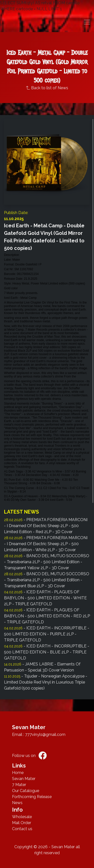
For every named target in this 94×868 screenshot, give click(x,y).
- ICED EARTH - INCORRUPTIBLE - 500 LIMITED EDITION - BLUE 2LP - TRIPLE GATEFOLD (47, 652)
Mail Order (22, 823)
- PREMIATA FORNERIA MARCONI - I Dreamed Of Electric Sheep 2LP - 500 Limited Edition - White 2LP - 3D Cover (46, 544)
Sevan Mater (24, 779)
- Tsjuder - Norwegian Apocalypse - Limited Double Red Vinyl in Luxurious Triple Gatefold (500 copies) (46, 682)
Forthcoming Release (32, 797)
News (17, 803)
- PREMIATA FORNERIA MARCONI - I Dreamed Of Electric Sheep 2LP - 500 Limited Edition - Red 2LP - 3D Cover (46, 526)
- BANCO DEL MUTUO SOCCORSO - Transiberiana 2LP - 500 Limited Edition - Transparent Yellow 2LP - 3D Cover (47, 562)
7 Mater (19, 785)
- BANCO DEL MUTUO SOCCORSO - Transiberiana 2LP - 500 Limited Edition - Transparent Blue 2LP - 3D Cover (47, 580)
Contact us (22, 829)
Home (18, 773)
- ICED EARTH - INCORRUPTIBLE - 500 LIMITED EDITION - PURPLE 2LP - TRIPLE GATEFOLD (47, 634)
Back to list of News (47, 88)
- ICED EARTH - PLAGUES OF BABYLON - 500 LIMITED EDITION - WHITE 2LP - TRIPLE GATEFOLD (45, 598)
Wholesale (22, 817)
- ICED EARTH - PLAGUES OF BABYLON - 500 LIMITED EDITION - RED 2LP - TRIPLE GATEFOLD (47, 616)
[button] (87, 22)
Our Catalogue (26, 791)
